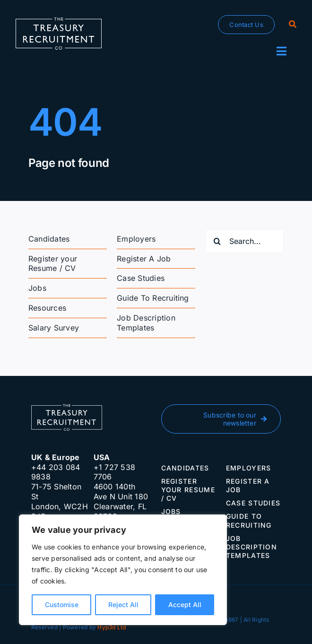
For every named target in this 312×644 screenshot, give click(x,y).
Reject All (123, 605)
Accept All (185, 605)
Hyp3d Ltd (112, 627)
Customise (62, 605)
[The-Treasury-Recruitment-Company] (59, 21)
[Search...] (244, 241)
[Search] (293, 25)
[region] (123, 570)
